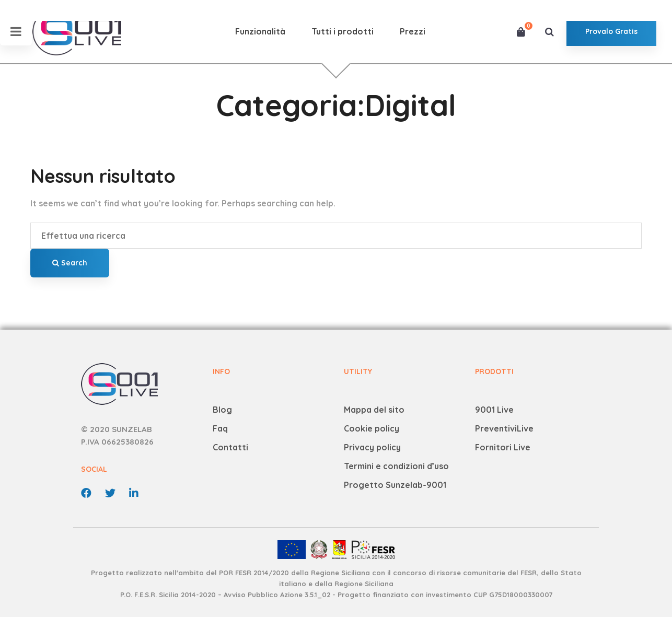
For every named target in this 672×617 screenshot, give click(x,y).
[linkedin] (134, 493)
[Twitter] (110, 493)
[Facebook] (86, 493)
